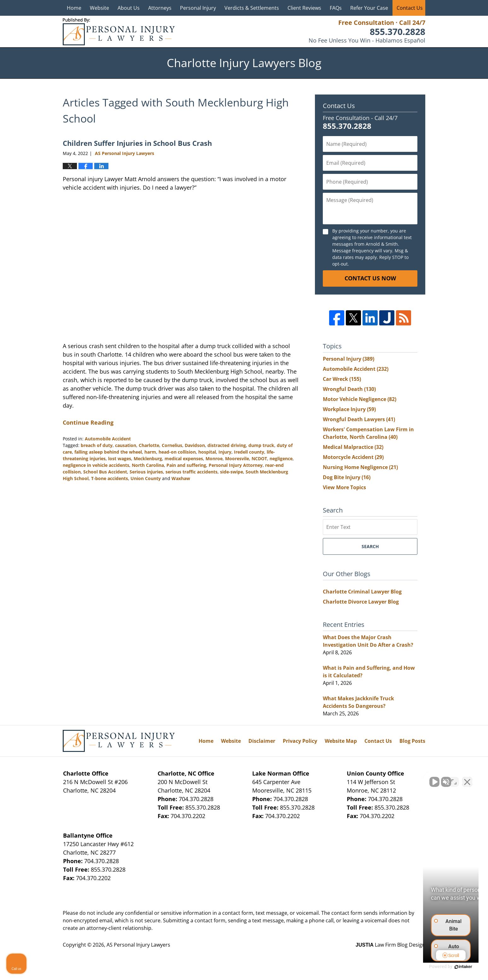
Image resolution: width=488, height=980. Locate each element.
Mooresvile (237, 458)
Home (74, 8)
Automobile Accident (108, 439)
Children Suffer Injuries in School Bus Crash (137, 143)
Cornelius (172, 445)
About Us (129, 8)
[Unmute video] (376, 779)
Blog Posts (412, 741)
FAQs (336, 8)
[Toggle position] (454, 779)
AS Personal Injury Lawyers (138, 945)
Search (370, 546)
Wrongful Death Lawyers (359, 419)
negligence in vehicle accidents (96, 465)
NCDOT (259, 458)
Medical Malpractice (353, 447)
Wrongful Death (349, 389)
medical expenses (184, 458)
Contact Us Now (370, 278)
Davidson (195, 445)
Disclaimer (262, 741)
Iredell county (249, 452)
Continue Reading (88, 422)
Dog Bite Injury (347, 477)
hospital (207, 452)
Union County (146, 478)
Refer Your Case (369, 8)
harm (150, 452)
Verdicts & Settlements (252, 8)
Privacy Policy (300, 741)
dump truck (261, 445)
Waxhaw (181, 478)
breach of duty (97, 445)
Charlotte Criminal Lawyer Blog (362, 592)
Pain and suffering (186, 465)
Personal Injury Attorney (236, 465)
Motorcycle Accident (353, 457)
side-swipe (232, 472)
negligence (281, 458)
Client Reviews (304, 8)
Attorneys (160, 8)
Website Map (341, 741)
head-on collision (177, 452)
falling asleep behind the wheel (108, 452)
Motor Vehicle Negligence (360, 399)
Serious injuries (146, 472)
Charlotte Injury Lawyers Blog (119, 32)
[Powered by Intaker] (434, 967)
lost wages (120, 458)
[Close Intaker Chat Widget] (467, 779)
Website (99, 8)
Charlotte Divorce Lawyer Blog (361, 602)
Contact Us (410, 8)
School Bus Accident (105, 472)
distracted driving (227, 445)
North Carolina (148, 465)
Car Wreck (342, 379)
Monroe (214, 458)
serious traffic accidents (192, 472)
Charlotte (149, 445)
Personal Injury (198, 8)
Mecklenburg (148, 458)
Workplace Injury (349, 409)
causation (126, 445)
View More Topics (344, 487)
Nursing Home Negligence (360, 467)
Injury (225, 452)
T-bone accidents (110, 478)
